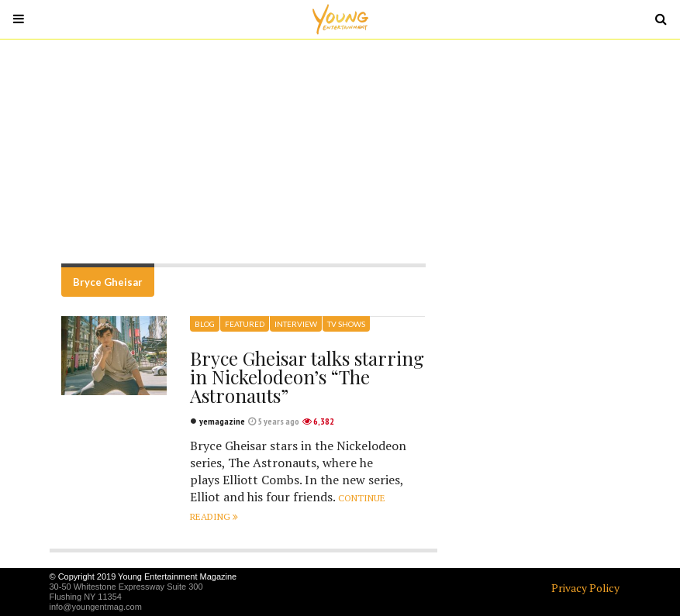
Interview (296, 324)
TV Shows (346, 324)
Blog (205, 324)
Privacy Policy (585, 588)
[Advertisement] (340, 151)
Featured (245, 324)
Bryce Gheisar (108, 282)
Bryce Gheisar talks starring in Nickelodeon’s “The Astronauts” (307, 377)
